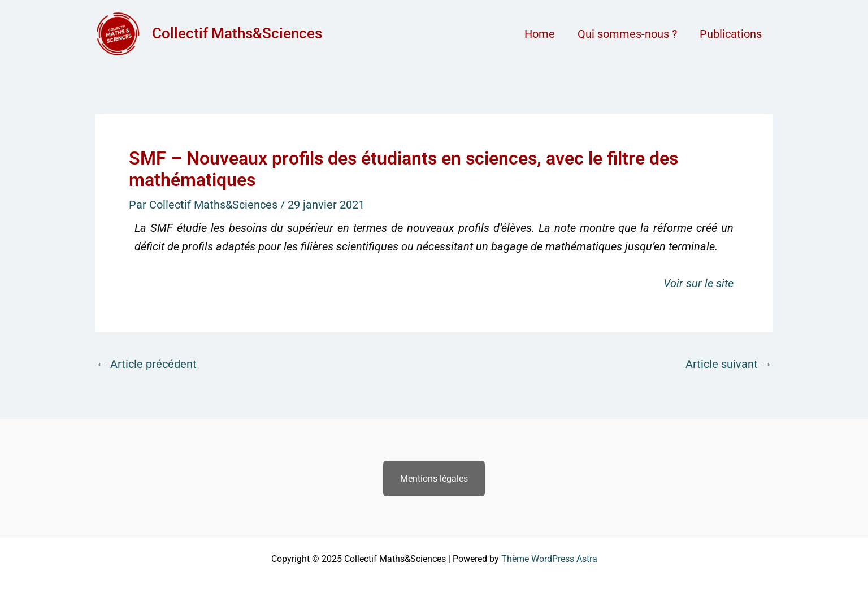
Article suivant (729, 364)
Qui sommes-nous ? (627, 34)
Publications (731, 34)
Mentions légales (434, 479)
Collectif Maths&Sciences (237, 33)
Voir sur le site (698, 283)
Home (540, 34)
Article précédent (146, 364)
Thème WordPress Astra (549, 559)
